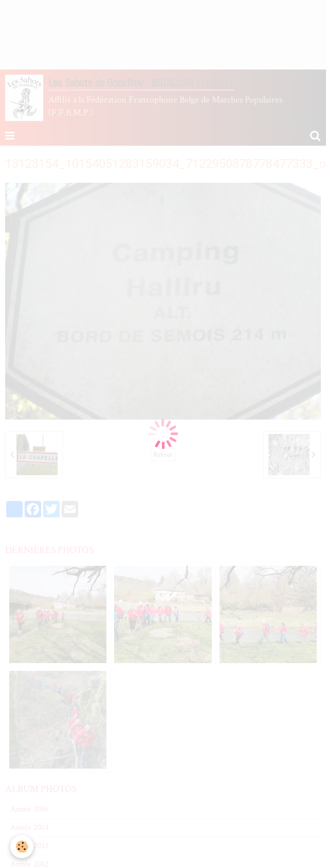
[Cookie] (22, 847)
